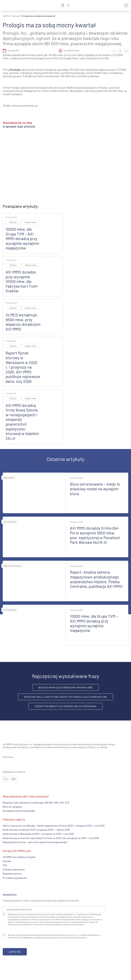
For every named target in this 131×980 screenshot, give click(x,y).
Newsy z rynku (31, 222)
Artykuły (16, 16)
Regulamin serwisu (12, 874)
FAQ (5, 865)
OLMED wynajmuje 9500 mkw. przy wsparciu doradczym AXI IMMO (23, 322)
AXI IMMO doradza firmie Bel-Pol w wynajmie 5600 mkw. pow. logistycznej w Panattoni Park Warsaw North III (95, 535)
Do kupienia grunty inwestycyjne (19, 811)
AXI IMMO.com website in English (19, 857)
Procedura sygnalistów (15, 878)
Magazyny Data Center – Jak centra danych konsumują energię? (35, 842)
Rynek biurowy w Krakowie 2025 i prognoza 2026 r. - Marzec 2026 (36, 830)
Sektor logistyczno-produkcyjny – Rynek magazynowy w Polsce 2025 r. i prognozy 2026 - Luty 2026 (54, 826)
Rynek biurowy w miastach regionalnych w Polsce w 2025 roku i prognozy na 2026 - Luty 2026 (51, 838)
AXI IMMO (7, 16)
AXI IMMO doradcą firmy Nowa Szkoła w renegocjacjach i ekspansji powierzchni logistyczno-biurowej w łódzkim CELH (22, 422)
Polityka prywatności (14, 869)
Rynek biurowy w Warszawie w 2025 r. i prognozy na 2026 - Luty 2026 (38, 834)
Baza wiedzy (9, 478)
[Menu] (126, 5)
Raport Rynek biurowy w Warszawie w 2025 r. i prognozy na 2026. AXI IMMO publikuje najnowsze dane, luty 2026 (23, 367)
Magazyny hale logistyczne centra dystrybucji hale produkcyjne (65, 697)
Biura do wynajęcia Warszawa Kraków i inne (65, 687)
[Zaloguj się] (68, 5)
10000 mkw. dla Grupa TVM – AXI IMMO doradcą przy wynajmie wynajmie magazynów (22, 239)
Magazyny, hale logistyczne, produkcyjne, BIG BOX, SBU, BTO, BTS (36, 803)
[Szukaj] (63, 5)
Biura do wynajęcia (12, 807)
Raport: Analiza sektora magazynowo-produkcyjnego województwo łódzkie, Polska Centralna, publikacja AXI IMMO (96, 579)
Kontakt (7, 861)
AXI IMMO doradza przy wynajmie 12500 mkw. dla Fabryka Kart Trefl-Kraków (22, 281)
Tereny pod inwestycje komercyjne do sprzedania (66, 706)
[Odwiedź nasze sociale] (6, 779)
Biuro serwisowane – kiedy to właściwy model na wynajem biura (95, 489)
